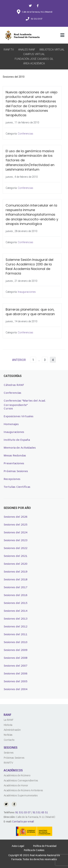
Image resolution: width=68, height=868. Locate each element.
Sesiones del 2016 (16, 595)
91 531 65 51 (40, 813)
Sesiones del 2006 (16, 674)
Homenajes (11, 424)
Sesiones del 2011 (16, 635)
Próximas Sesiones (16, 471)
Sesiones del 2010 (16, 642)
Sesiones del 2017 (16, 587)
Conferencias (25, 134)
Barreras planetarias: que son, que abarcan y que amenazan (30, 312)
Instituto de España (17, 440)
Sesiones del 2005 (16, 682)
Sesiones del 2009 (16, 650)
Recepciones (12, 479)
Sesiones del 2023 (16, 540)
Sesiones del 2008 (16, 658)
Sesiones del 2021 (16, 556)
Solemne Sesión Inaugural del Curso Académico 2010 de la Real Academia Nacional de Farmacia (29, 267)
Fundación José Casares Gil (34, 59)
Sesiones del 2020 (16, 564)
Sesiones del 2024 (16, 533)
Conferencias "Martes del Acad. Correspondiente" (25, 401)
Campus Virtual (34, 54)
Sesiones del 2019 (16, 572)
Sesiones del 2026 (16, 517)
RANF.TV (9, 50)
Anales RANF (27, 50)
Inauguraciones (27, 292)
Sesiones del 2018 (16, 580)
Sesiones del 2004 (16, 689)
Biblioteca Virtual (52, 50)
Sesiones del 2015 (16, 603)
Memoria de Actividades (20, 448)
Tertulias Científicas (17, 487)
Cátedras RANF (14, 385)
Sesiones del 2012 (16, 627)
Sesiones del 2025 (16, 525)
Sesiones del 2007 (16, 666)
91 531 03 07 (23, 813)
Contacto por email (23, 822)
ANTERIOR (19, 360)
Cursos (8, 409)
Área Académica (34, 63)
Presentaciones (14, 464)
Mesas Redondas (15, 456)
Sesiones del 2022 (16, 548)
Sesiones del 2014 (16, 611)
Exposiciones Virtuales (18, 417)
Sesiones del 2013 (16, 619)
